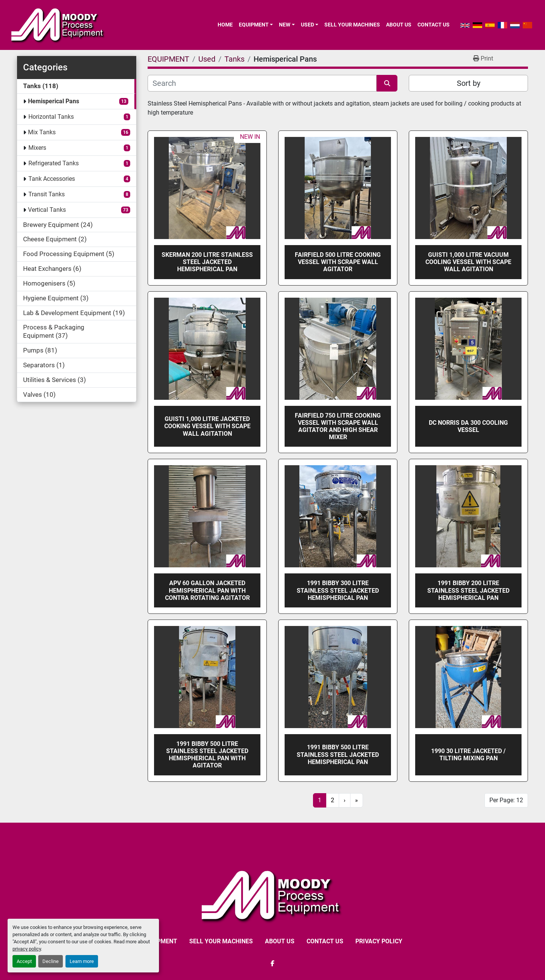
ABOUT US (399, 25)
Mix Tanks (42, 132)
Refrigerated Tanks (54, 163)
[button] (256, 25)
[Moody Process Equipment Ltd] (273, 895)
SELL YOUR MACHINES (352, 25)
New (285, 25)
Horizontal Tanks (51, 117)
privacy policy (27, 949)
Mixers (37, 148)
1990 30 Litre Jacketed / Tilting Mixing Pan (468, 755)
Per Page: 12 (506, 800)
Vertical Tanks (47, 210)
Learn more (82, 961)
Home (225, 25)
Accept (24, 961)
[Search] (262, 83)
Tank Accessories (52, 179)
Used (308, 25)
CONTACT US (434, 25)
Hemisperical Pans (54, 101)
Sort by (469, 83)
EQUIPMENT (254, 25)
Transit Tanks (47, 194)
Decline (51, 961)
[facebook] (272, 963)
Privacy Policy (379, 941)
